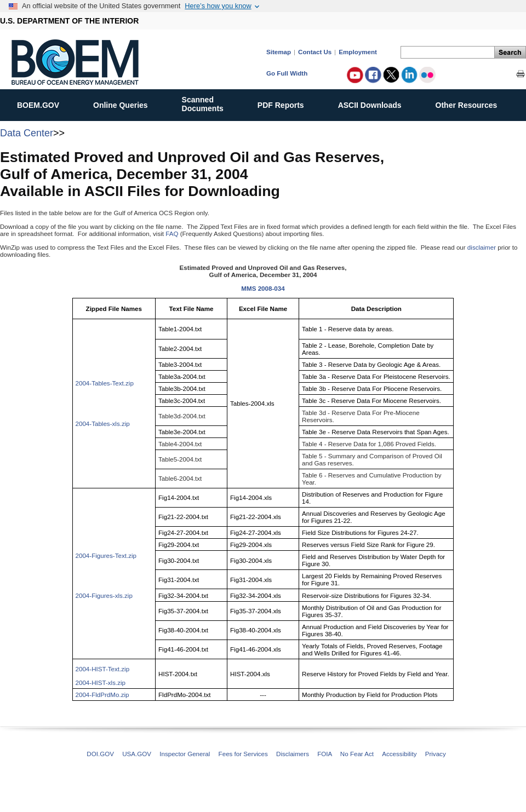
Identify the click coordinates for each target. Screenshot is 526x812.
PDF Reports (287, 103)
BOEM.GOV (44, 103)
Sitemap (279, 52)
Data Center (27, 133)
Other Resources (472, 103)
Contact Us (315, 52)
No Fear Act (357, 754)
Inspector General (185, 754)
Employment (358, 52)
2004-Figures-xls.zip (104, 595)
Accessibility (399, 754)
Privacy (436, 754)
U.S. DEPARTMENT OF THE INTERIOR (69, 21)
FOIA (324, 754)
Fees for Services (243, 754)
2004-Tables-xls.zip (103, 424)
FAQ (172, 234)
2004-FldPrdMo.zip (102, 695)
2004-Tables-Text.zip (105, 383)
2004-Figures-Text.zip (106, 555)
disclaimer (482, 247)
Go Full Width (287, 73)
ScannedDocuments (208, 104)
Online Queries (126, 103)
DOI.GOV (100, 754)
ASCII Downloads (376, 103)
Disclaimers (293, 754)
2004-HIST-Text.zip (103, 669)
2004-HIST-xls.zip (101, 683)
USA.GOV (137, 754)
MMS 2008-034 (263, 288)
